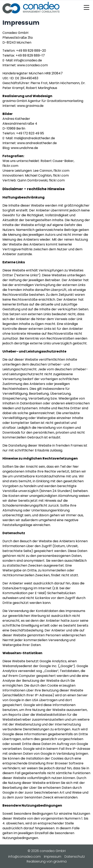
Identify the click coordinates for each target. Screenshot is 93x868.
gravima (60, 861)
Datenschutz (75, 857)
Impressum (53, 857)
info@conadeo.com (25, 857)
